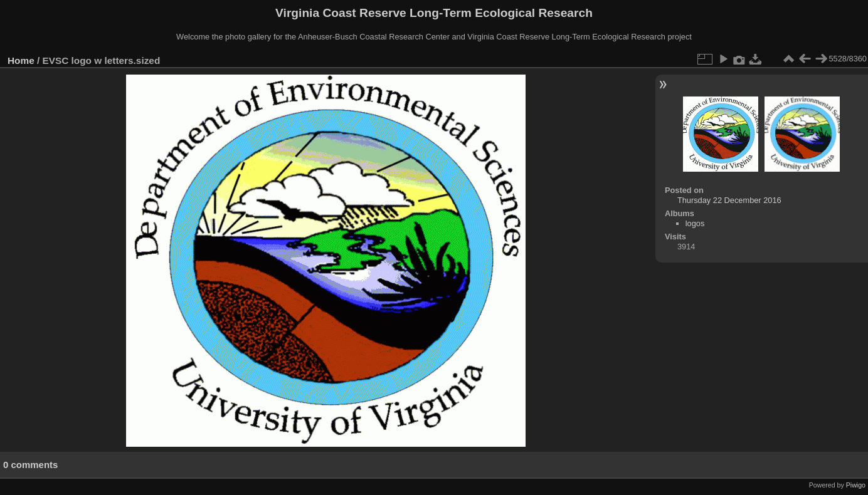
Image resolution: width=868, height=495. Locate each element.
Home (21, 60)
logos (695, 223)
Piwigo (856, 485)
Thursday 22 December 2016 (729, 200)
